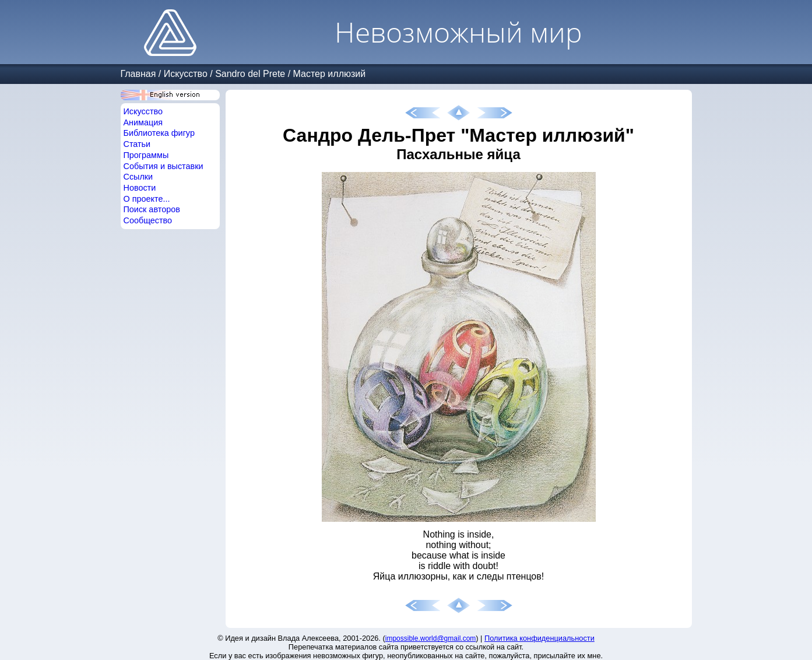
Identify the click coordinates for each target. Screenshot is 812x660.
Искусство (186, 74)
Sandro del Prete (250, 74)
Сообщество (148, 220)
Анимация (143, 122)
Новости (140, 188)
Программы (146, 155)
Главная (138, 74)
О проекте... (147, 199)
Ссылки (138, 177)
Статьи (137, 144)
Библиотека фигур (159, 133)
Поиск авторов (152, 209)
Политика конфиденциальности (539, 638)
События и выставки (164, 166)
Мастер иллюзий (330, 74)
